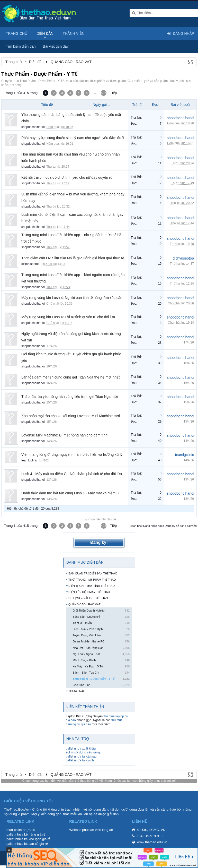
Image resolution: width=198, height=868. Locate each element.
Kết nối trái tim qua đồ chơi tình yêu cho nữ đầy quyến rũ (67, 177)
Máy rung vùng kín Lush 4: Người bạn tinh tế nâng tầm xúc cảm (72, 298)
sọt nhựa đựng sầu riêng (83, 752)
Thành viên (74, 33)
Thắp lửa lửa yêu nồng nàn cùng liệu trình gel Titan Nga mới (70, 397)
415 (104, 93)
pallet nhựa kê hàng (21, 834)
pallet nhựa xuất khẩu (81, 749)
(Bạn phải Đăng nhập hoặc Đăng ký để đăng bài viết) (164, 526)
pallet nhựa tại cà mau (81, 757)
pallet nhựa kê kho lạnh (24, 839)
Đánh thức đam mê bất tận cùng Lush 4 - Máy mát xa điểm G (70, 493)
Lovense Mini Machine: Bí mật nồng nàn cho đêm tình (64, 435)
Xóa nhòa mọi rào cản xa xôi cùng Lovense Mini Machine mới (71, 416)
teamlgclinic (29, 460)
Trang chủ (17, 33)
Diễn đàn (45, 33)
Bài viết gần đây (56, 46)
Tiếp (113, 93)
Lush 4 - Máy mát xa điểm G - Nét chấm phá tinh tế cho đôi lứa (72, 474)
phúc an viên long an (98, 830)
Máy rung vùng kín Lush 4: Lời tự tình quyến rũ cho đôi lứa (68, 317)
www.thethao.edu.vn (152, 842)
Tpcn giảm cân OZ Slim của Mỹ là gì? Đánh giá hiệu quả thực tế (73, 258)
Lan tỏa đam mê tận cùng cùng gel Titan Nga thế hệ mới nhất (70, 377)
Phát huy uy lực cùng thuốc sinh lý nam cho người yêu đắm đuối (73, 138)
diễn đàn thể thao (74, 781)
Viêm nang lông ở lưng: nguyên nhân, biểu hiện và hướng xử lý (72, 454)
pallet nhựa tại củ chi (80, 760)
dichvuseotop (30, 264)
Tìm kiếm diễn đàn (21, 46)
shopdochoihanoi (33, 127)
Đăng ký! (99, 542)
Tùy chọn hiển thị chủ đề (99, 519)
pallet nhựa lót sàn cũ (22, 844)
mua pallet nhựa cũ (21, 830)
